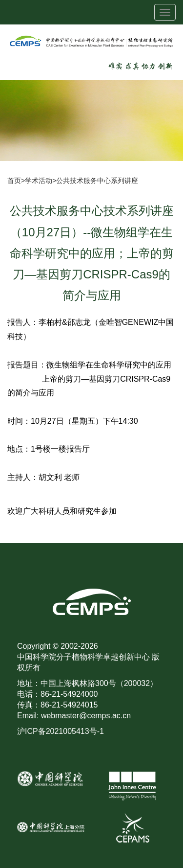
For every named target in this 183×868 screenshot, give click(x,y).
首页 (14, 181)
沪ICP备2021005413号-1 (61, 731)
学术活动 (39, 181)
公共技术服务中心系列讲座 (97, 181)
